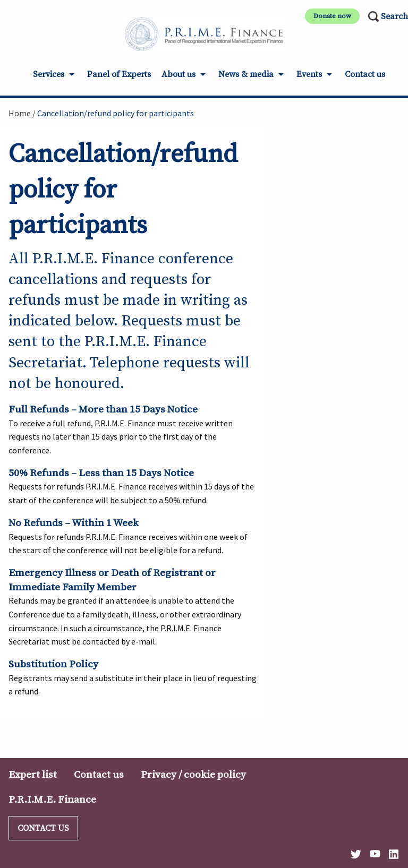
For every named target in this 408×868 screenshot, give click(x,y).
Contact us (365, 74)
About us (178, 74)
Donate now (332, 16)
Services (49, 74)
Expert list (33, 775)
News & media (246, 74)
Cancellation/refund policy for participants (116, 113)
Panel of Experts (119, 74)
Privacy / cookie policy (193, 775)
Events (309, 74)
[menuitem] (55, 78)
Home (20, 113)
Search (394, 16)
